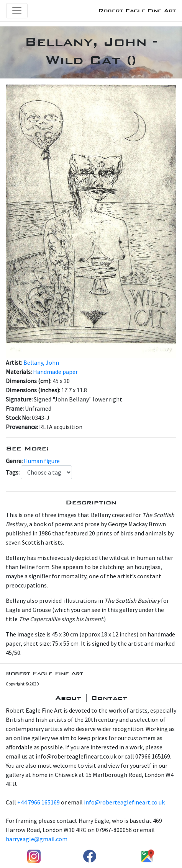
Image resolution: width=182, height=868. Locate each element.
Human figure (42, 461)
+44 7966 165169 (39, 802)
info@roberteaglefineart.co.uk (124, 802)
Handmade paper (55, 372)
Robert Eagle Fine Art (137, 11)
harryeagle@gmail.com (37, 839)
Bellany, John (41, 362)
